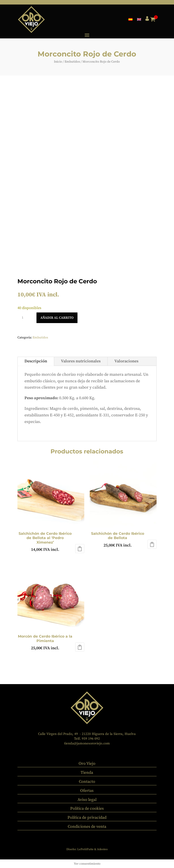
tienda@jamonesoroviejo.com (87, 743)
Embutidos (72, 62)
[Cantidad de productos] (24, 318)
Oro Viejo (87, 764)
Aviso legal (87, 800)
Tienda (87, 773)
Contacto (87, 782)
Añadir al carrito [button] (80, 549)
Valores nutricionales (81, 361)
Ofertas (87, 791)
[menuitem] (130, 19)
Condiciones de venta (87, 827)
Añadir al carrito (57, 318)
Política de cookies (87, 808)
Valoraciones (126, 361)
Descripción (36, 361)
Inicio (58, 62)
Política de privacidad (87, 818)
